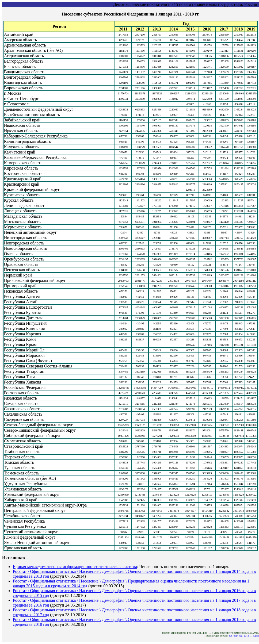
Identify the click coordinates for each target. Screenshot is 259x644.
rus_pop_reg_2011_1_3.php (244, 636)
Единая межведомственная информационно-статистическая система (75, 567)
